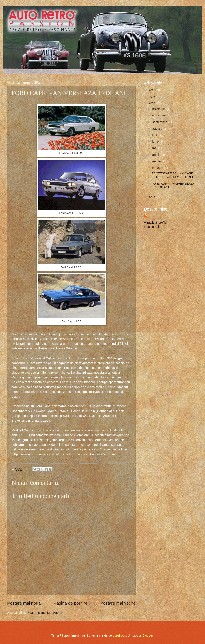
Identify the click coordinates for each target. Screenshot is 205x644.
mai (155, 148)
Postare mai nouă (24, 603)
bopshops (119, 635)
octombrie (159, 115)
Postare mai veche (118, 603)
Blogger (148, 635)
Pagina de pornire (71, 603)
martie (157, 161)
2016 (153, 90)
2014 (153, 103)
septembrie (160, 122)
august (157, 129)
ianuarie (158, 168)
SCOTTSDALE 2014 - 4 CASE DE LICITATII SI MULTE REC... (174, 175)
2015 (153, 97)
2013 (153, 197)
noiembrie (159, 109)
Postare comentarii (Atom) (44, 613)
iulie (155, 135)
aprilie (157, 155)
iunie (156, 142)
